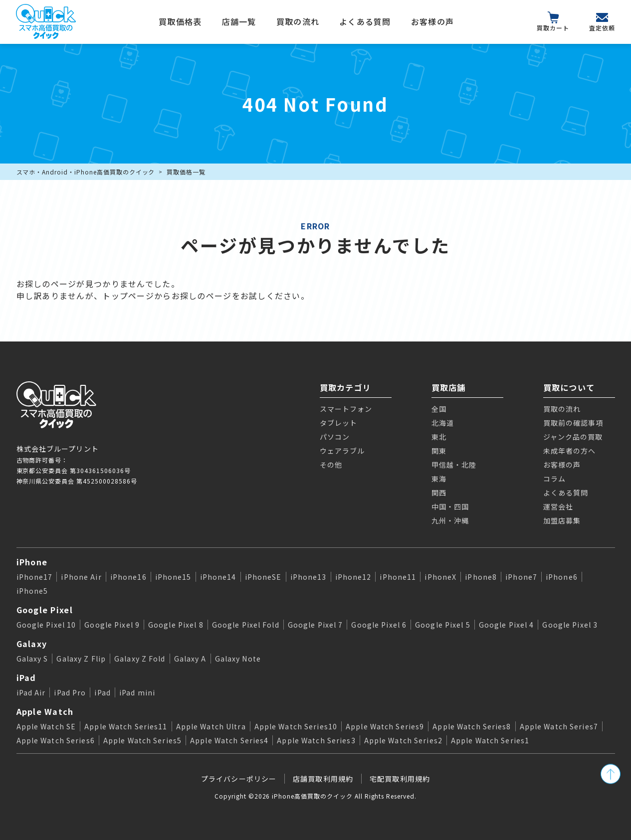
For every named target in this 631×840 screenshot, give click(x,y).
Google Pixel (45, 610)
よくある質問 (365, 21)
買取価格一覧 (186, 172)
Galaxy (32, 644)
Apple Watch (45, 711)
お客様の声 (432, 21)
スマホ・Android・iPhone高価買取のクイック (86, 172)
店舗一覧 (239, 21)
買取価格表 (180, 21)
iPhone (32, 562)
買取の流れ (298, 21)
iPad (26, 677)
